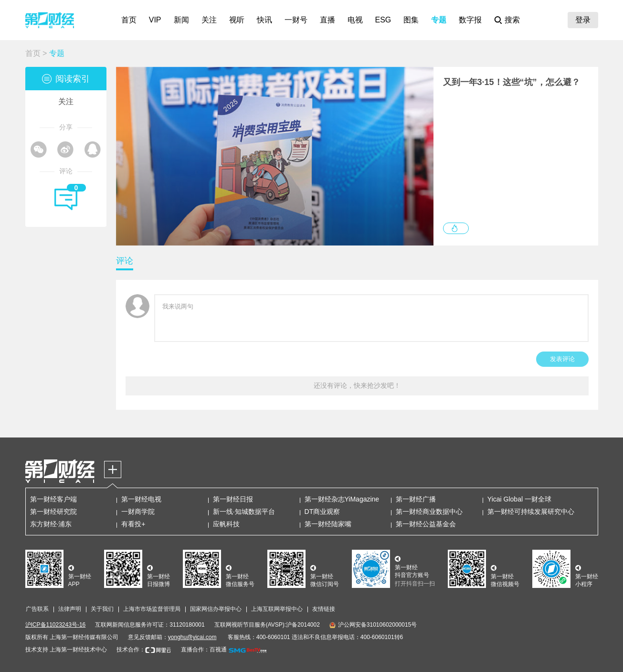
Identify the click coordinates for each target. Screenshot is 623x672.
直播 (327, 20)
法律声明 (70, 609)
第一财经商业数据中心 (429, 512)
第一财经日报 (233, 499)
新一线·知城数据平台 (244, 512)
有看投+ (133, 524)
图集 (411, 20)
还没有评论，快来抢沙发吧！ (357, 385)
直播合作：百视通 (204, 650)
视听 (237, 20)
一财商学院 (138, 512)
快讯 (264, 20)
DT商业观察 (322, 512)
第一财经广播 (416, 499)
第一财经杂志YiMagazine (342, 499)
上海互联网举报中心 (277, 609)
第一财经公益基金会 (426, 524)
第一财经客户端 (53, 499)
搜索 (512, 20)
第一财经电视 (141, 499)
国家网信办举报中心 (216, 609)
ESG (383, 20)
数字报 (470, 20)
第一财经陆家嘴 (328, 524)
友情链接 (324, 609)
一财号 (296, 20)
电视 (355, 20)
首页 (129, 20)
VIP (155, 20)
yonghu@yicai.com (192, 637)
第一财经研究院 (53, 512)
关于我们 (102, 609)
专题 (439, 20)
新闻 (181, 20)
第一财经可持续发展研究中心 (531, 512)
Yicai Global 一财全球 (519, 499)
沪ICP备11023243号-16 (56, 625)
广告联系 (37, 609)
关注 (209, 20)
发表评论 (562, 359)
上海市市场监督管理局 (152, 609)
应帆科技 (226, 524)
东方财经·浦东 (51, 524)
